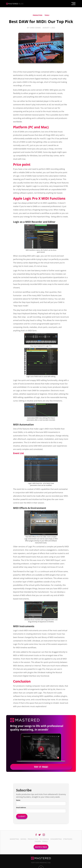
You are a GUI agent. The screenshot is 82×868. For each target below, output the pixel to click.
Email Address (21, 808)
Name (18, 800)
